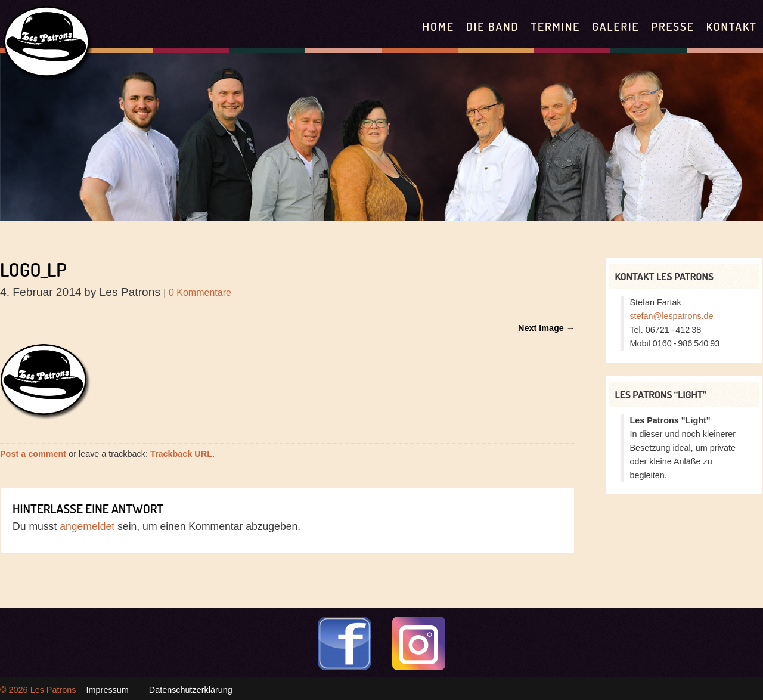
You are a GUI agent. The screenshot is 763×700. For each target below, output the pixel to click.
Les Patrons (53, 690)
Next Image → (546, 328)
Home (438, 27)
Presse (672, 27)
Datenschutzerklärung (191, 690)
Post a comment (33, 454)
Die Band (493, 27)
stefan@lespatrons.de (671, 316)
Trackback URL (181, 454)
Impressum (108, 690)
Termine (555, 27)
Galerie (615, 27)
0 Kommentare (200, 292)
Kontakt (732, 27)
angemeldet (87, 526)
